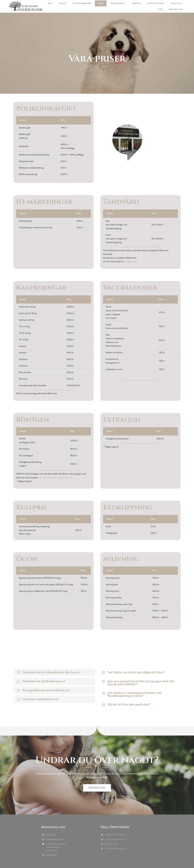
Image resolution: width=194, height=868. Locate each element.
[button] (54, 672)
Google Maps (51, 855)
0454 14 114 (51, 835)
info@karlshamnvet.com (56, 839)
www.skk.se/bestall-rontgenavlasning (55, 478)
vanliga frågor (131, 261)
